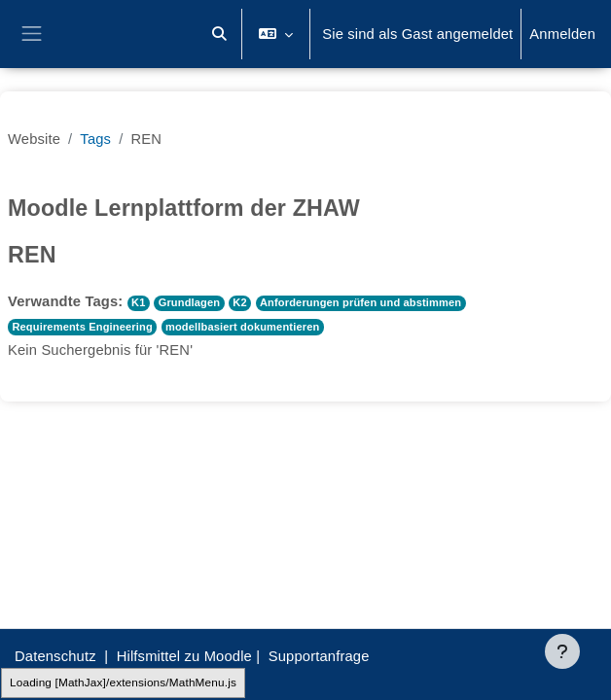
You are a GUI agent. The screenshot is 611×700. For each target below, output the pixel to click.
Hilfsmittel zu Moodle (184, 656)
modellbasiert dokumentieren (242, 327)
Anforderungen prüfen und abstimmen (360, 302)
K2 (239, 302)
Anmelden (562, 34)
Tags (95, 139)
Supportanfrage (319, 656)
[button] (219, 34)
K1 (138, 302)
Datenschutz (55, 656)
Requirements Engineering (82, 327)
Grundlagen (190, 302)
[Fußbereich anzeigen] (562, 651)
